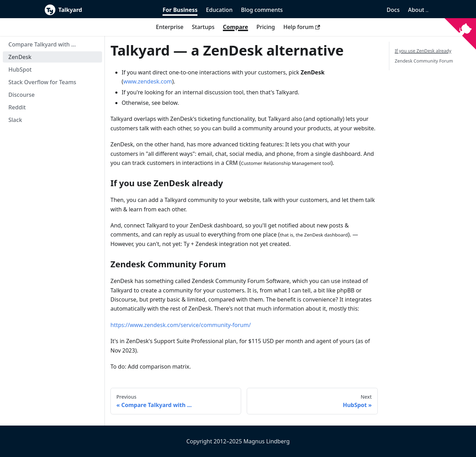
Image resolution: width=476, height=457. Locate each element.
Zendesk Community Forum (424, 61)
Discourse (21, 95)
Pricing (266, 27)
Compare (236, 27)
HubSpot (20, 70)
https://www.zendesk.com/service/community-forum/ (181, 325)
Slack (15, 120)
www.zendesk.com (148, 81)
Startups (203, 27)
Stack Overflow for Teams (42, 82)
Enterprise (170, 27)
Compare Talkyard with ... (42, 44)
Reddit (17, 107)
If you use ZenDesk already (423, 51)
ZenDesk (20, 57)
